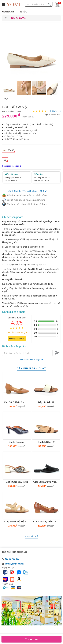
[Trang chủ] (6, 18)
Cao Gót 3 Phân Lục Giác (17, 403)
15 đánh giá (55, 111)
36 (5, 160)
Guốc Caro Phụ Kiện (17, 482)
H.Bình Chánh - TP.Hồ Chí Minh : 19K (27, 191)
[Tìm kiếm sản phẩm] (50, 4)
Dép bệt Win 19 (46, 403)
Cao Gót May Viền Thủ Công (46, 522)
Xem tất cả (31, 537)
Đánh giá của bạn (17, 339)
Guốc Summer (17, 443)
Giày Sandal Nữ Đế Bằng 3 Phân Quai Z (17, 522)
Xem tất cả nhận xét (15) (17, 332)
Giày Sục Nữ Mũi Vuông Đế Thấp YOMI (46, 482)
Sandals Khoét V (46, 443)
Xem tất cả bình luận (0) (30, 360)
